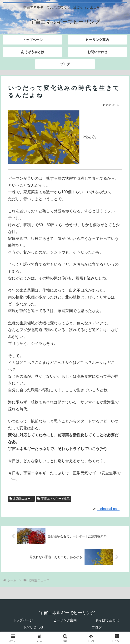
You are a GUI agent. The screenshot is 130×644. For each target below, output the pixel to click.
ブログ (97, 627)
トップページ (23, 620)
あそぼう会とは (107, 620)
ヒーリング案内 (65, 620)
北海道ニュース (21, 499)
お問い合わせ (34, 627)
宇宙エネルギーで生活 (54, 499)
